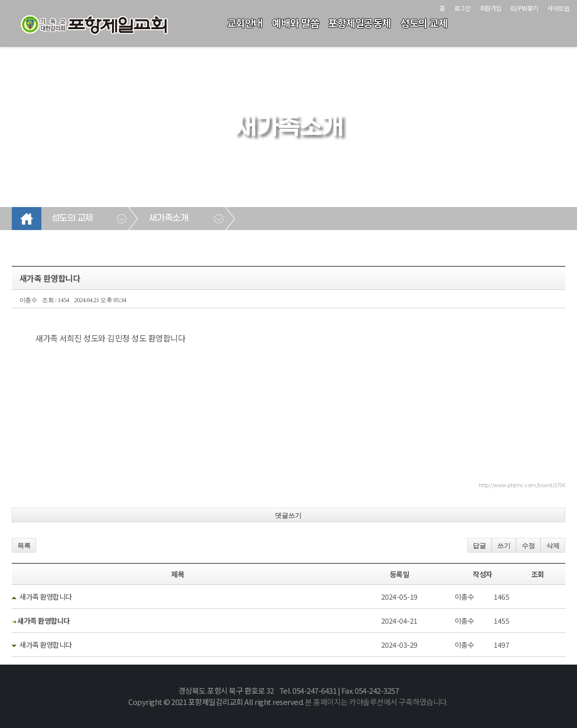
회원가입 (491, 8)
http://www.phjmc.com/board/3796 (522, 485)
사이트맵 (558, 8)
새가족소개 (169, 218)
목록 (24, 546)
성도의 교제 (424, 23)
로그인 (463, 8)
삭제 (553, 546)
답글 (479, 546)
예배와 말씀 (295, 23)
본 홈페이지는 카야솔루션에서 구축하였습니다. (377, 702)
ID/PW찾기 (524, 8)
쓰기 (504, 546)
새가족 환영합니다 (46, 597)
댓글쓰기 (288, 516)
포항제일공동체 (360, 23)
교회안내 (245, 23)
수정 (528, 546)
